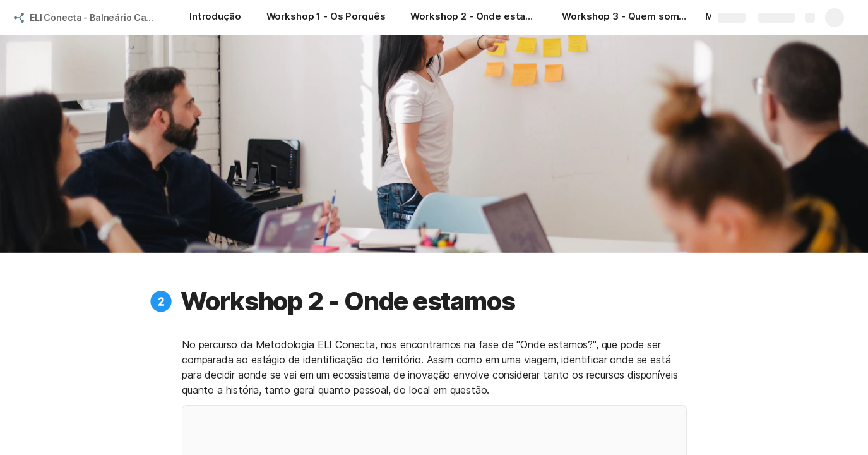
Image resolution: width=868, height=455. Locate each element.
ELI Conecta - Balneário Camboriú (97, 17)
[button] (161, 301)
